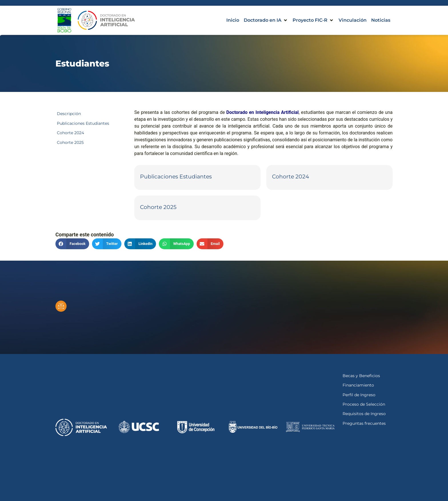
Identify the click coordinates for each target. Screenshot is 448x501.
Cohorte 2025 (158, 207)
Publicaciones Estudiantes (176, 176)
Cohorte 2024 (291, 176)
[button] (266, 20)
